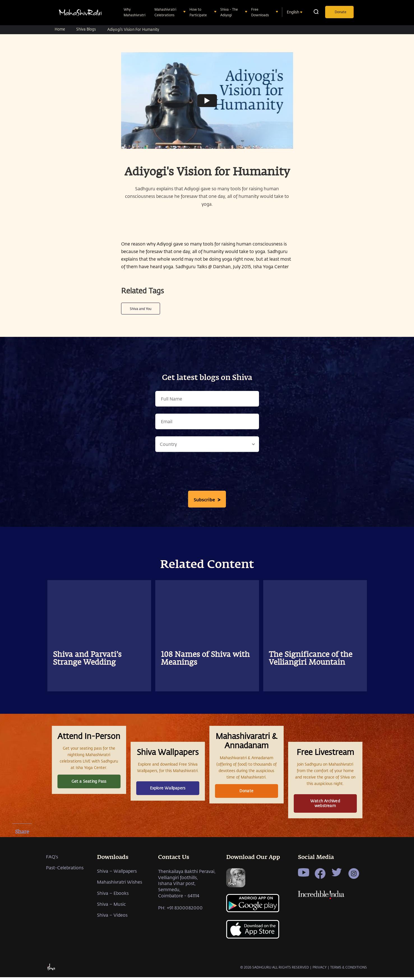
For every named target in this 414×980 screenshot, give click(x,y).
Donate (341, 12)
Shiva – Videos (112, 948)
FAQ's (52, 890)
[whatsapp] (22, 875)
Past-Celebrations (65, 901)
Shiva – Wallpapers (117, 904)
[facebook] (22, 845)
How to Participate (199, 12)
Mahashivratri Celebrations (165, 12)
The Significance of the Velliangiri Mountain (311, 659)
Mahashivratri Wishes (120, 915)
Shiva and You (141, 309)
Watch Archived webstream (325, 819)
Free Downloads (261, 12)
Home (60, 29)
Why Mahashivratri (135, 12)
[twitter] (22, 860)
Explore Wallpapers (168, 804)
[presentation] (207, 473)
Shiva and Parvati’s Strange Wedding (87, 659)
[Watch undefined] (207, 100)
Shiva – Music (111, 938)
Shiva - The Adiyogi (229, 12)
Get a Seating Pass (89, 797)
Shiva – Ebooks (113, 926)
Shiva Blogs (86, 29)
